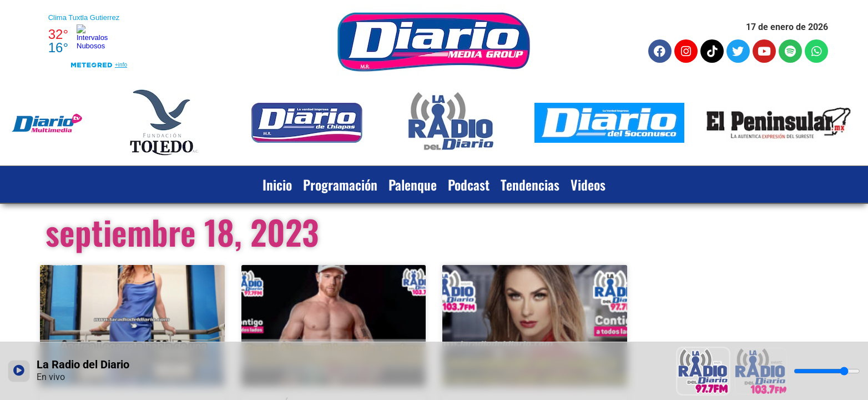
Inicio (277, 184)
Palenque (413, 184)
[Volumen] (827, 371)
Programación (340, 184)
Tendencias (530, 184)
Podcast (469, 184)
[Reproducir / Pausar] (19, 371)
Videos (588, 184)
